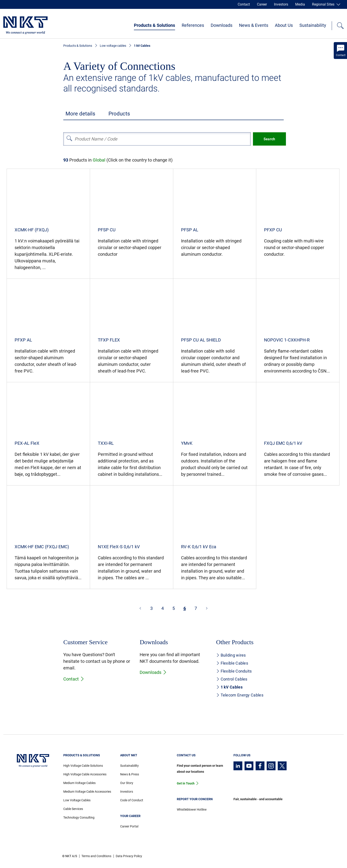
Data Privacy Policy (129, 856)
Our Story (127, 783)
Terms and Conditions (96, 856)
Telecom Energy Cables (240, 695)
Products (119, 114)
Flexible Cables (232, 663)
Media (300, 4)
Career (262, 4)
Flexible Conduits (234, 671)
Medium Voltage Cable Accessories (87, 792)
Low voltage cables (113, 46)
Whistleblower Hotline (192, 809)
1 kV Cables (229, 687)
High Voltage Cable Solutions (83, 766)
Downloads (222, 25)
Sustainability (313, 25)
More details (80, 114)
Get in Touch (186, 783)
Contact (244, 4)
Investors (281, 4)
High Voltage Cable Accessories (85, 774)
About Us (284, 25)
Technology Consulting (79, 817)
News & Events (254, 25)
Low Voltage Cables (77, 800)
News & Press (130, 774)
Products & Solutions (154, 25)
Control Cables (232, 679)
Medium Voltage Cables (79, 783)
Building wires (231, 655)
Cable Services (73, 809)
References (193, 25)
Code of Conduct (132, 800)
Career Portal (129, 826)
